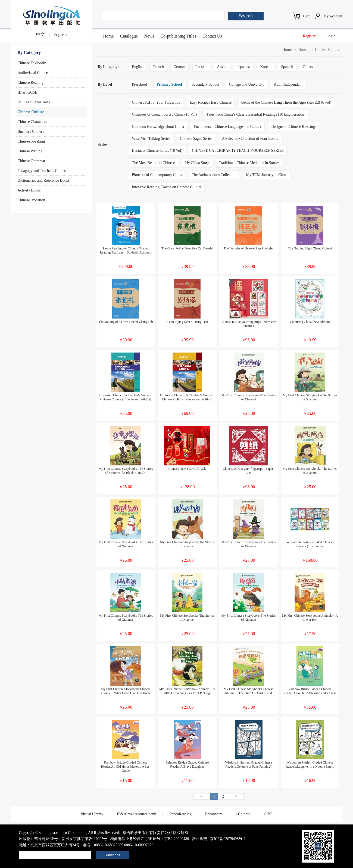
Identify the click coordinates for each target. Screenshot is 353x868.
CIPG (268, 814)
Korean (266, 67)
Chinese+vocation (31, 200)
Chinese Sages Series (196, 139)
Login (331, 36)
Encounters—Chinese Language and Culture (228, 127)
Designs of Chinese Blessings (294, 127)
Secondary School (205, 84)
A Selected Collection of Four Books (250, 139)
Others (308, 67)
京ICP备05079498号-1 (228, 839)
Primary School (169, 84)
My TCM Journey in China (267, 175)
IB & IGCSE (27, 92)
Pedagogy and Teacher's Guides (42, 171)
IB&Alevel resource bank (136, 814)
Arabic (222, 67)
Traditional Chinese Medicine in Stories (249, 163)
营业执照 (199, 839)
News (149, 36)
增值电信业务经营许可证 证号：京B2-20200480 (150, 839)
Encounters (214, 814)
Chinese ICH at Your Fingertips (156, 102)
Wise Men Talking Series (151, 139)
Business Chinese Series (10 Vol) (157, 151)
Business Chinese (31, 132)
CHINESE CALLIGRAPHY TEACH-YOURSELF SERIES (238, 151)
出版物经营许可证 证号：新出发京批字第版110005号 (63, 839)
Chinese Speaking (31, 141)
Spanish (287, 67)
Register (309, 36)
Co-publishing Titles (178, 36)
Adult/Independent (288, 84)
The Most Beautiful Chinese (154, 163)
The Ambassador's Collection (214, 175)
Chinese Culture (31, 112)
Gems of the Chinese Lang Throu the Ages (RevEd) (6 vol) (286, 102)
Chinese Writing (30, 151)
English (60, 34)
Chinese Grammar (32, 161)
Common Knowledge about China (158, 127)
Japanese (244, 67)
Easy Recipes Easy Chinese (211, 102)
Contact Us (212, 36)
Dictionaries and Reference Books (44, 180)
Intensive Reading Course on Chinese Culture (167, 187)
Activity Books (29, 190)
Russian (201, 67)
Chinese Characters (32, 122)
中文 (40, 34)
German (179, 67)
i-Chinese (243, 814)
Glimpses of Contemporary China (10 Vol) (165, 114)
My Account (333, 16)
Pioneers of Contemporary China (157, 175)
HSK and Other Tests (34, 102)
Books (303, 50)
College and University (246, 84)
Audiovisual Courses (34, 73)
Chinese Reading (31, 83)
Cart (307, 16)
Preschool (140, 84)
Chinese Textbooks (32, 63)
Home (109, 36)
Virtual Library (92, 814)
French (159, 67)
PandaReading (181, 814)
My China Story (197, 163)
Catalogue (129, 36)
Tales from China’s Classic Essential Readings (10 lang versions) (256, 114)
